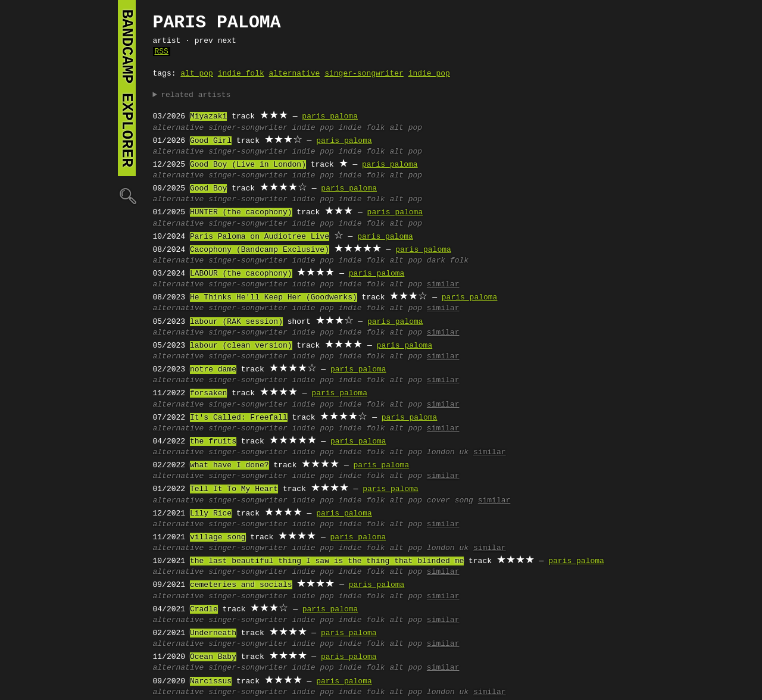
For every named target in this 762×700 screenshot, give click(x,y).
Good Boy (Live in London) (248, 165)
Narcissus (211, 682)
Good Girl (211, 141)
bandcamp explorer (127, 88)
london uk (448, 452)
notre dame (213, 370)
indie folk (241, 74)
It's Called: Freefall (239, 418)
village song (218, 537)
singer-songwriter (364, 74)
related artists (196, 95)
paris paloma (330, 117)
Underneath (213, 633)
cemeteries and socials (241, 585)
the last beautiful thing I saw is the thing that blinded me (327, 561)
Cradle (204, 610)
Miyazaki (208, 117)
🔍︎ (127, 196)
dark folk (448, 261)
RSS (162, 52)
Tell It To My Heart (234, 489)
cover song (450, 501)
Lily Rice (211, 514)
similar (443, 285)
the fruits (213, 442)
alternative (295, 74)
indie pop (429, 74)
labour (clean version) (241, 346)
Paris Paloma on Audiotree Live (260, 237)
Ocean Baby (213, 657)
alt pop (197, 74)
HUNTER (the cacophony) (241, 212)
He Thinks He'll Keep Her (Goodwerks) (274, 298)
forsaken (208, 393)
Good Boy (208, 189)
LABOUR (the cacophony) (241, 274)
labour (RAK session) (236, 322)
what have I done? (229, 465)
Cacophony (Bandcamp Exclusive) (260, 250)
